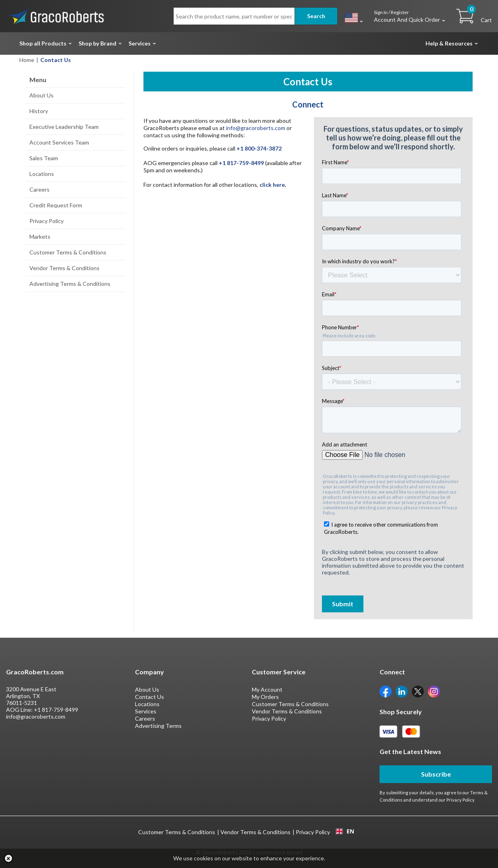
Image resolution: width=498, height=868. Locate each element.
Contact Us (149, 697)
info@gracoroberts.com (256, 128)
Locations (42, 174)
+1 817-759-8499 (56, 710)
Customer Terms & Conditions (68, 252)
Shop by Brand (98, 43)
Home (27, 60)
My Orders (265, 697)
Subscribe (436, 774)
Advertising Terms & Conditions (70, 284)
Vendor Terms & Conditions (64, 268)
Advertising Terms (158, 726)
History (39, 111)
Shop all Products (43, 43)
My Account (267, 689)
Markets (40, 237)
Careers (39, 189)
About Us (41, 95)
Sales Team (44, 158)
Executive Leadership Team (64, 127)
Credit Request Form (56, 205)
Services (140, 43)
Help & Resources (449, 43)
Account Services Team (59, 142)
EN (345, 831)
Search (316, 16)
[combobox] (345, 831)
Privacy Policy (47, 221)
